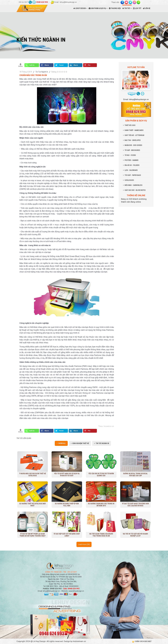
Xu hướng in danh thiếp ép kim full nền (67, 505)
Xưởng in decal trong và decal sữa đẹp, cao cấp (135, 475)
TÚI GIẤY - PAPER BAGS (133, 175)
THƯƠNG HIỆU (115, 8)
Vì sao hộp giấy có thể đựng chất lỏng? (67, 535)
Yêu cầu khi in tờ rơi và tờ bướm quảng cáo (101, 475)
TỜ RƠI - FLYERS (130, 155)
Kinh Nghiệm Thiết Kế (81, 443)
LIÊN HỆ (146, 8)
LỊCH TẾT (137, 8)
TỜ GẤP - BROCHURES (132, 150)
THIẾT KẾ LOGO (130, 125)
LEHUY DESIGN (80, 8)
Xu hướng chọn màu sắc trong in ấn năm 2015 (101, 505)
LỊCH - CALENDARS (131, 170)
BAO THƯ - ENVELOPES (133, 140)
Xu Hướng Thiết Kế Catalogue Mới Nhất (33, 505)
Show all (62, 443)
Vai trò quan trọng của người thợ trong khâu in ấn (101, 535)
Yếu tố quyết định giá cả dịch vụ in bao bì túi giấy (67, 475)
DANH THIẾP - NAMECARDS (134, 130)
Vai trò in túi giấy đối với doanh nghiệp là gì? (135, 535)
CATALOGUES (129, 180)
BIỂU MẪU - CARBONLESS (133, 185)
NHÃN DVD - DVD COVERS (133, 145)
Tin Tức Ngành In (42, 72)
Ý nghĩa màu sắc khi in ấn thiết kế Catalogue (33, 475)
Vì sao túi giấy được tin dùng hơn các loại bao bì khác (135, 505)
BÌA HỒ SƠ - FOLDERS (132, 165)
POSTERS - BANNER (131, 160)
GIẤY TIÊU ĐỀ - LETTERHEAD (134, 135)
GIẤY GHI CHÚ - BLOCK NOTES (135, 190)
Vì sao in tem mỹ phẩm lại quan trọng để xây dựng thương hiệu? (32, 535)
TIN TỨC (126, 8)
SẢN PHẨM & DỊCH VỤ (97, 8)
